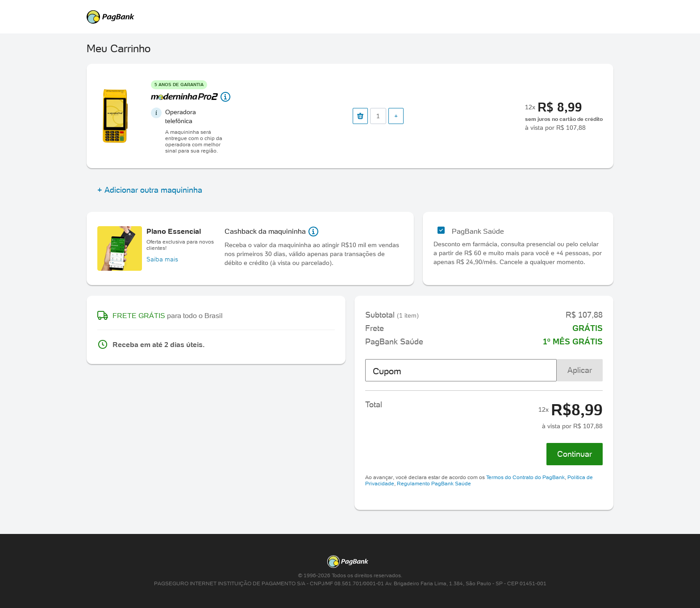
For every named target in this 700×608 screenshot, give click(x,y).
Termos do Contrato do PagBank (525, 477)
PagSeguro (346, 17)
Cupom (387, 371)
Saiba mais (162, 259)
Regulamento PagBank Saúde (434, 483)
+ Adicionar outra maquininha (150, 190)
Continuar (575, 454)
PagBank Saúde (478, 231)
